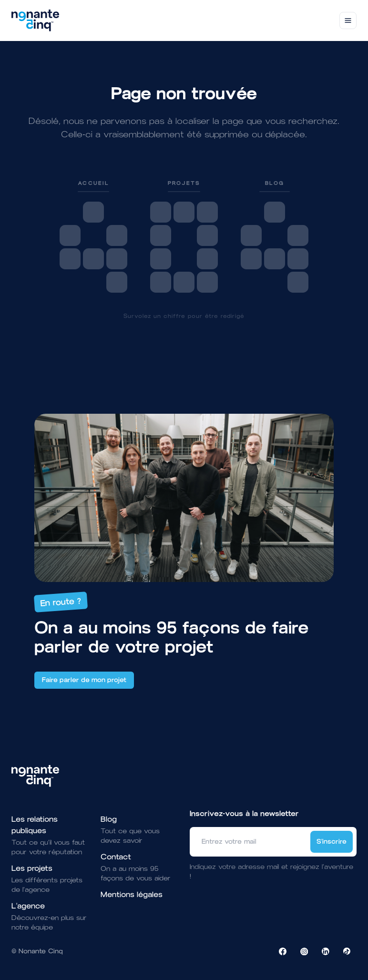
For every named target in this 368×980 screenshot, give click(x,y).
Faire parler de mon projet (84, 680)
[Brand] (35, 20)
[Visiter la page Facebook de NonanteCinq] (283, 951)
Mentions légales (132, 894)
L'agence (28, 906)
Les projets (32, 868)
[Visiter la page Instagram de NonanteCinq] (304, 951)
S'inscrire (332, 842)
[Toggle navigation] (348, 20)
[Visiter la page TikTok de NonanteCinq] (347, 951)
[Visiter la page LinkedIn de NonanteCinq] (326, 951)
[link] (93, 236)
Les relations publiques (35, 825)
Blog (109, 819)
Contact (116, 857)
